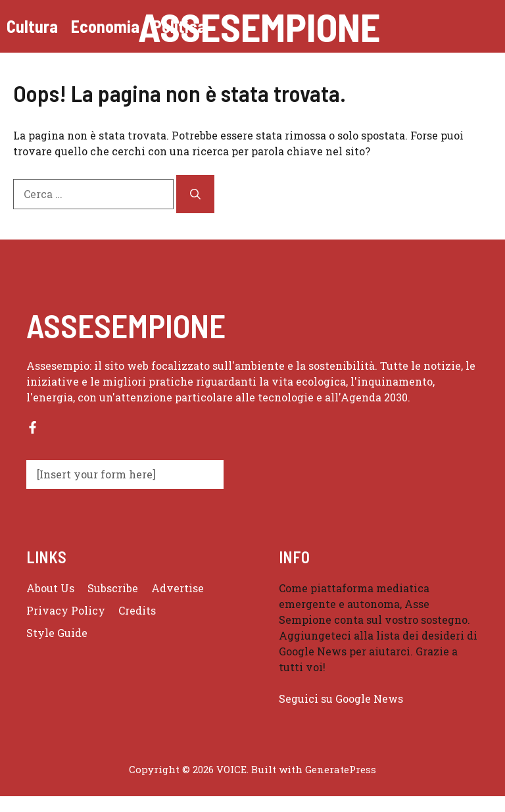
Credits (137, 610)
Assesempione (259, 26)
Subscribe (113, 588)
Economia (105, 26)
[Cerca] (195, 194)
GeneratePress (341, 769)
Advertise (178, 588)
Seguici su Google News (342, 698)
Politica (179, 26)
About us (50, 588)
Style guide (57, 633)
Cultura (32, 26)
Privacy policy (66, 610)
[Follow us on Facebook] (33, 427)
